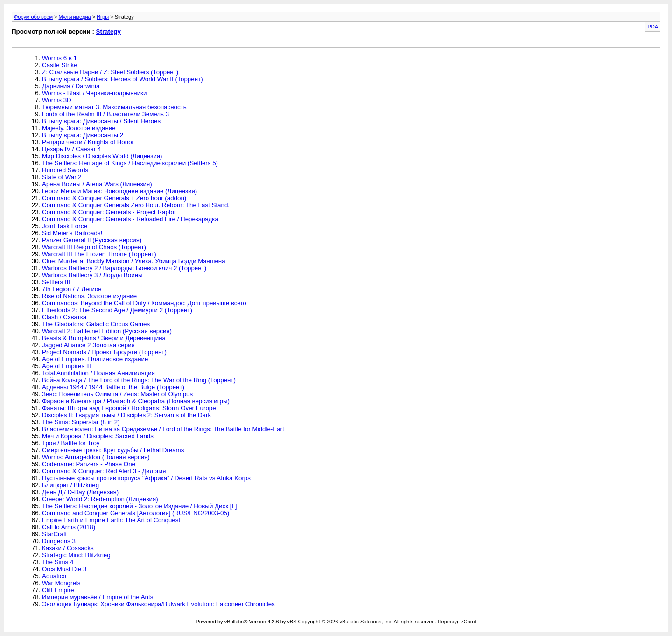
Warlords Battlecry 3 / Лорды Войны (92, 275)
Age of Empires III (67, 366)
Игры (103, 17)
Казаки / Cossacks (68, 548)
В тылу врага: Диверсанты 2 (83, 135)
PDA (653, 27)
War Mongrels (61, 583)
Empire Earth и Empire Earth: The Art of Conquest (111, 520)
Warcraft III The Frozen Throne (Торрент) (99, 254)
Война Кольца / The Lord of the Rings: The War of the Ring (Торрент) (139, 380)
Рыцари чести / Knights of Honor (88, 142)
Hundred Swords (65, 170)
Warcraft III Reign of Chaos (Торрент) (94, 247)
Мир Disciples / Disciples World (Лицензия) (102, 156)
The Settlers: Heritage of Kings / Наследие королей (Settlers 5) (130, 163)
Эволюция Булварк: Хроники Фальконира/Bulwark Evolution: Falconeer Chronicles (158, 604)
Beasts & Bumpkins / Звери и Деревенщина (104, 338)
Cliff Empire (58, 590)
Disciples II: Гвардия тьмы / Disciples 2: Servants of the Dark (126, 415)
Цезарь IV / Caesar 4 (71, 149)
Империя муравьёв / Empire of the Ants (98, 597)
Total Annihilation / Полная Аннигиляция (98, 373)
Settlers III (56, 282)
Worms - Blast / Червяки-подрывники (94, 93)
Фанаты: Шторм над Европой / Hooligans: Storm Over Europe (129, 408)
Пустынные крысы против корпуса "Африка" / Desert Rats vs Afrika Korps (146, 478)
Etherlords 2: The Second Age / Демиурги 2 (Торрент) (117, 310)
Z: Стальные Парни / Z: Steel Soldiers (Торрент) (110, 72)
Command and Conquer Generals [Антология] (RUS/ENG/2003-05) (136, 513)
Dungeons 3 (59, 541)
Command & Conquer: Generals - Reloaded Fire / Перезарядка (130, 219)
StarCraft (54, 534)
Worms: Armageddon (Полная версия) (96, 457)
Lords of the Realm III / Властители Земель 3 (105, 114)
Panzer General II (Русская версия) (92, 240)
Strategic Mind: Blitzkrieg (76, 555)
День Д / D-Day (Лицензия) (80, 492)
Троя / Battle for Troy (71, 443)
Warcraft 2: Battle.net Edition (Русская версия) (107, 331)
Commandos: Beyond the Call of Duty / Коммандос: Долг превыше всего (144, 303)
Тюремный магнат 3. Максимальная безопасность (114, 107)
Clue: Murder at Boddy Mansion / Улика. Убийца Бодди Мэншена (134, 261)
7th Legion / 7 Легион (72, 289)
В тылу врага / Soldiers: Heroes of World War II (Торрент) (122, 79)
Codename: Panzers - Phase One (89, 464)
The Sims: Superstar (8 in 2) (81, 422)
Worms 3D (57, 100)
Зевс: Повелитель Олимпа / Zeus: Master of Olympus (117, 394)
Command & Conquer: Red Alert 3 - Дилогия (104, 471)
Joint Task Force (65, 226)
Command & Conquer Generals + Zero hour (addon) (114, 198)
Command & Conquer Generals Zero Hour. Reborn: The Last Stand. (136, 205)
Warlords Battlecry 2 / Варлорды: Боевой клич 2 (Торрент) (124, 268)
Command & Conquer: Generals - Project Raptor (109, 212)
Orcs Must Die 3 (64, 569)
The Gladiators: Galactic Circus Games (96, 324)
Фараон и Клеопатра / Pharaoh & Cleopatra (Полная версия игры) (136, 401)
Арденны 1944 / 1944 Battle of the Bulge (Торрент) (113, 387)
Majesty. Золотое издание (79, 128)
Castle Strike (60, 65)
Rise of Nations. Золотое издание (89, 296)
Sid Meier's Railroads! (72, 233)
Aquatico (54, 576)
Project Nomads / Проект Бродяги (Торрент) (104, 352)
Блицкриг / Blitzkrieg (70, 485)
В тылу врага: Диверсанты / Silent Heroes (101, 121)
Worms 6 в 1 (59, 58)
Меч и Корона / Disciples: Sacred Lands (98, 436)
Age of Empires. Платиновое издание (95, 359)
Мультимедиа (75, 17)
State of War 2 (62, 177)
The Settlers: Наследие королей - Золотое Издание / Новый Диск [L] (140, 506)
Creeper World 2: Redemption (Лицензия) (100, 499)
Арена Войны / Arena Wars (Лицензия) (97, 184)
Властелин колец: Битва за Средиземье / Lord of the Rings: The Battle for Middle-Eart (163, 429)
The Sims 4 (58, 562)
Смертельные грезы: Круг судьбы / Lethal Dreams (113, 450)
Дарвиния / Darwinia (71, 86)
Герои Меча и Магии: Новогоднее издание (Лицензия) (119, 191)
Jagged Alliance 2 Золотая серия (88, 345)
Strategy (108, 31)
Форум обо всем (33, 17)
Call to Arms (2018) (69, 527)
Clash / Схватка (64, 317)
